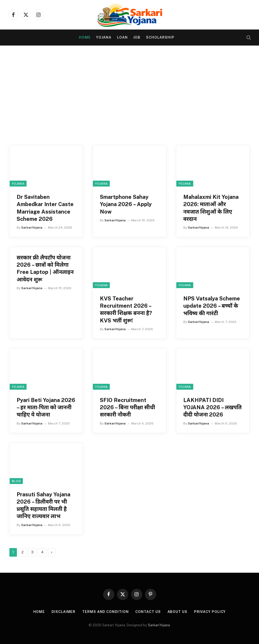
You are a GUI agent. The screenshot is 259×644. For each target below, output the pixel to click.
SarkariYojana (32, 228)
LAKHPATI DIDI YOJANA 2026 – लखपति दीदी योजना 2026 (213, 407)
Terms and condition (105, 612)
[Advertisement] (129, 97)
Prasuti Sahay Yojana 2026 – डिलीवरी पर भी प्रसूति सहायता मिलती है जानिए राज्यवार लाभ (43, 505)
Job (137, 37)
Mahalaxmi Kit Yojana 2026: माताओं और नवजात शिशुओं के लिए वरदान (211, 208)
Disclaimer (63, 612)
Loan (122, 37)
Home (85, 37)
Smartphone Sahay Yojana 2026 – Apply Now (126, 204)
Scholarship (160, 37)
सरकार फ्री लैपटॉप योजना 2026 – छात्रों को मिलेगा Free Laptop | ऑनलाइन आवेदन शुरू (45, 269)
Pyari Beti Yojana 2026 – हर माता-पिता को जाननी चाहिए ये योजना (46, 407)
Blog (16, 481)
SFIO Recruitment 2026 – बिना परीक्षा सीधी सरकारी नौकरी (127, 407)
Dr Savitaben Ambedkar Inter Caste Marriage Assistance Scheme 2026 (45, 208)
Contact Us (148, 612)
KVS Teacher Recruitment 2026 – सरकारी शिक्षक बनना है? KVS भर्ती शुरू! (126, 310)
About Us (177, 612)
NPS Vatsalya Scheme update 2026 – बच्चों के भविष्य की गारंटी (212, 306)
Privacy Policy (210, 612)
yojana (104, 37)
